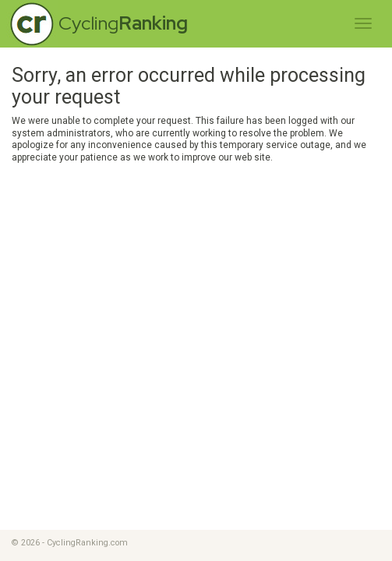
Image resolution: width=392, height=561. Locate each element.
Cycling (123, 23)
